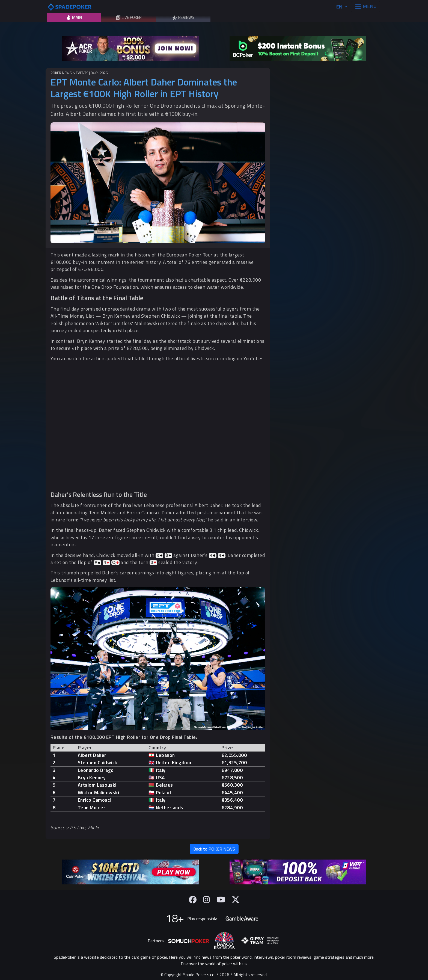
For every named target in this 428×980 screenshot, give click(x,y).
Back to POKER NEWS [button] (214, 849)
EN (340, 7)
